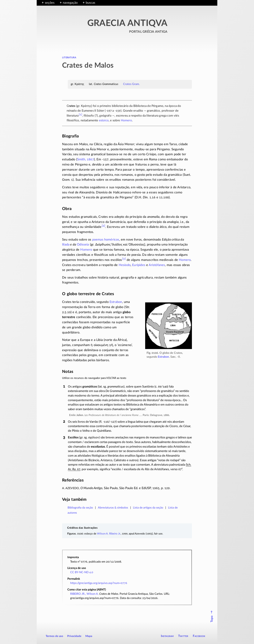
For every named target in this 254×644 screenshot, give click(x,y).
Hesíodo (125, 265)
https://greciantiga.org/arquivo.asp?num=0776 (99, 583)
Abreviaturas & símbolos (113, 508)
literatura (69, 57)
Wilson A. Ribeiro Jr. (109, 534)
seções (50, 3)
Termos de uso (54, 636)
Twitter (183, 636)
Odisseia (83, 245)
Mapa (89, 636)
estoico (104, 120)
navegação (70, 3)
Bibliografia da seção (80, 508)
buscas (90, 3)
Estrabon (163, 357)
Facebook (199, 636)
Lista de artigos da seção (148, 508)
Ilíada (66, 245)
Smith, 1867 (86, 159)
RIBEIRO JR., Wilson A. (84, 594)
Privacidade (74, 636)
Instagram (167, 636)
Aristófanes (157, 265)
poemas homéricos (106, 240)
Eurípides (139, 265)
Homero (126, 120)
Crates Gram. (131, 84)
